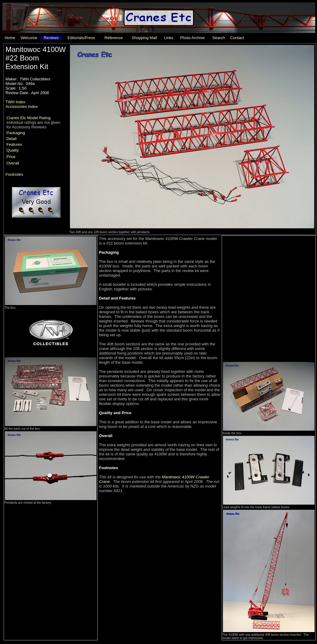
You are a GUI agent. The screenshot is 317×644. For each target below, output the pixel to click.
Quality (13, 150)
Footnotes (14, 174)
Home (10, 38)
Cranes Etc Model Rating (29, 118)
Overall (13, 163)
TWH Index (15, 102)
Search (219, 38)
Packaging (16, 133)
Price (11, 157)
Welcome (29, 38)
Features (14, 144)
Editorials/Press (81, 38)
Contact (237, 38)
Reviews (51, 38)
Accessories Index (22, 107)
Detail (11, 139)
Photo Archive (192, 38)
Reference (114, 38)
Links (169, 38)
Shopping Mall (144, 38)
